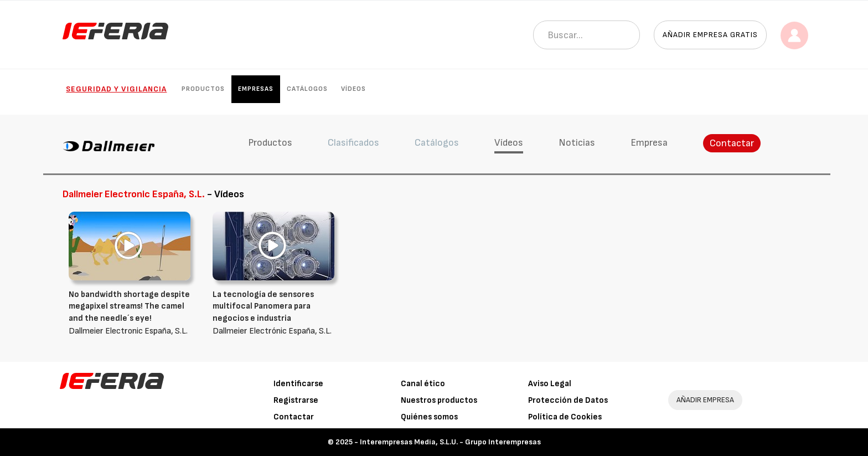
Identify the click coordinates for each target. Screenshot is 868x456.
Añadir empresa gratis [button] (710, 35)
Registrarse (296, 400)
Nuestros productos (439, 400)
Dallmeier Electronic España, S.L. (132, 312)
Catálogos (307, 89)
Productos (203, 89)
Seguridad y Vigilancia (116, 89)
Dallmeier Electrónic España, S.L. (276, 312)
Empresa (649, 143)
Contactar (732, 143)
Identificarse (298, 384)
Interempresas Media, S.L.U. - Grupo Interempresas (450, 442)
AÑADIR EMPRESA (705, 400)
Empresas (256, 89)
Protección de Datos (568, 400)
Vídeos (353, 89)
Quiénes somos (429, 417)
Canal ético (423, 384)
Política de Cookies (565, 417)
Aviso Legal (550, 384)
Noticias (577, 143)
